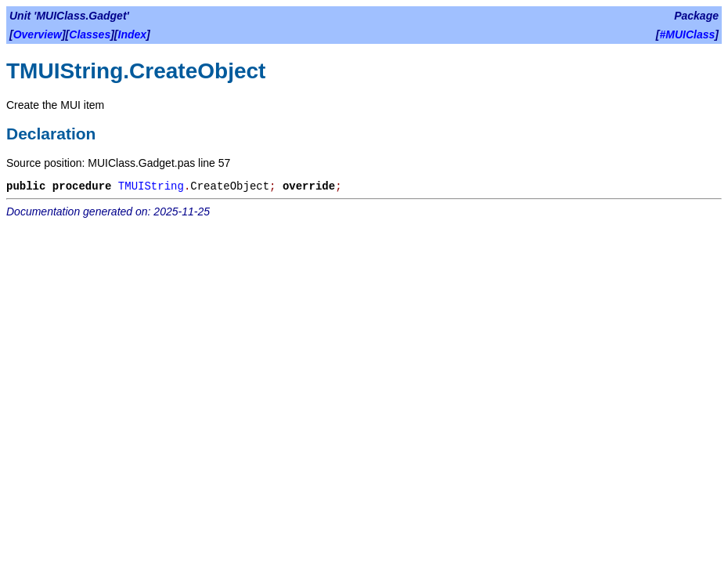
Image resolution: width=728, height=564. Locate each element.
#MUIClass (688, 34)
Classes (90, 34)
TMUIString (151, 186)
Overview (38, 34)
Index (133, 34)
